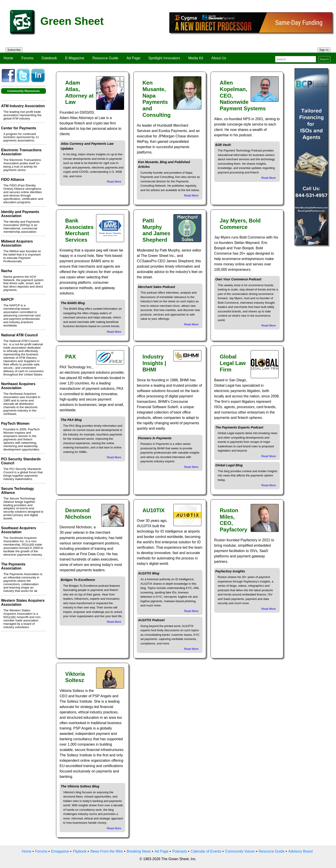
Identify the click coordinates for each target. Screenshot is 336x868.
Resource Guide (106, 58)
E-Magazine (75, 58)
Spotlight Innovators (164, 58)
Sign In (324, 50)
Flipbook (80, 851)
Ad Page (133, 58)
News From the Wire (107, 851)
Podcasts (180, 851)
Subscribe (14, 50)
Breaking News (139, 851)
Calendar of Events (206, 851)
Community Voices (240, 851)
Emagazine (60, 851)
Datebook (49, 58)
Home (8, 58)
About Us (219, 58)
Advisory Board (300, 851)
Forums (27, 58)
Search (324, 59)
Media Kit (196, 58)
